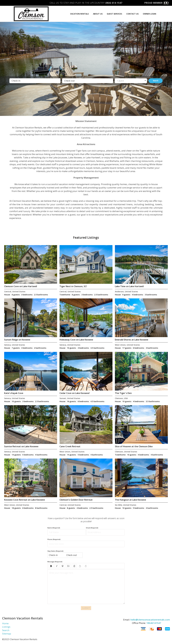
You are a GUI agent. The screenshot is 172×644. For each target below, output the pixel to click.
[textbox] (86, 573)
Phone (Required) (54, 539)
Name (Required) (54, 528)
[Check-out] (88, 81)
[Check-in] (35, 81)
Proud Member (157, 3)
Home (5, 623)
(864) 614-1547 (114, 3)
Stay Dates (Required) (55, 551)
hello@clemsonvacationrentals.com (150, 620)
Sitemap (7, 634)
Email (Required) (92, 528)
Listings (6, 627)
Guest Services (114, 14)
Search (156, 81)
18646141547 (154, 623)
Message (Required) (55, 562)
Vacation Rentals (79, 14)
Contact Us (132, 14)
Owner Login (149, 14)
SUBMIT (86, 608)
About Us (98, 14)
